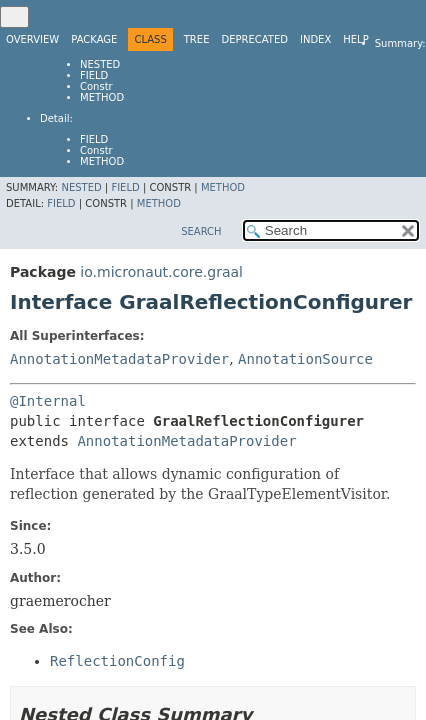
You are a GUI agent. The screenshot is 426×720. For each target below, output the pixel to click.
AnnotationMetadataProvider (119, 359)
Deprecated (254, 39)
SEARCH (201, 231)
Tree (197, 39)
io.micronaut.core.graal (161, 272)
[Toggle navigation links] (14, 17)
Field (94, 75)
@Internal (48, 401)
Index (315, 39)
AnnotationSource (305, 359)
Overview (32, 39)
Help (355, 39)
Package (94, 39)
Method (102, 97)
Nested (100, 64)
